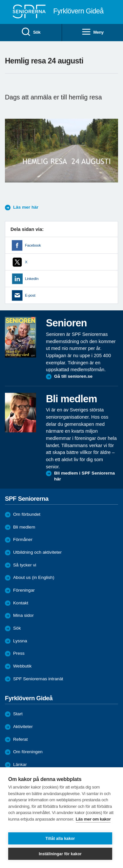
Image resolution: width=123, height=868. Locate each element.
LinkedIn (32, 279)
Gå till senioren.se (73, 376)
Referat (20, 739)
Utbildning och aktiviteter (37, 552)
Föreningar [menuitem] (24, 590)
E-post (30, 295)
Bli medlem (24, 527)
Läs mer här (26, 207)
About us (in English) (34, 577)
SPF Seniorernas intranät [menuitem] (38, 679)
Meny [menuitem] (92, 32)
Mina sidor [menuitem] (23, 615)
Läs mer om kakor (93, 819)
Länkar (20, 764)
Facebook (33, 245)
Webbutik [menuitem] (22, 666)
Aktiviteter (23, 727)
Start (18, 714)
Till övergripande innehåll (0, 0)
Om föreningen (28, 752)
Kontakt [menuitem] (21, 603)
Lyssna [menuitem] (20, 641)
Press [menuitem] (19, 653)
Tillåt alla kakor (60, 839)
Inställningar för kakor (60, 854)
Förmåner (23, 539)
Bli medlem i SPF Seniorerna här (84, 476)
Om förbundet (27, 514)
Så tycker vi (25, 565)
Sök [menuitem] (31, 32)
